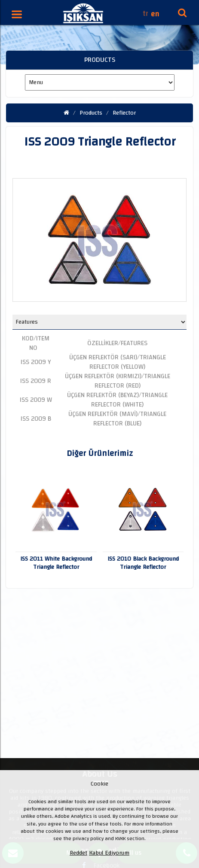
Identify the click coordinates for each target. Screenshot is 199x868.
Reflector (124, 113)
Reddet (78, 853)
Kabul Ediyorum (109, 853)
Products (91, 113)
